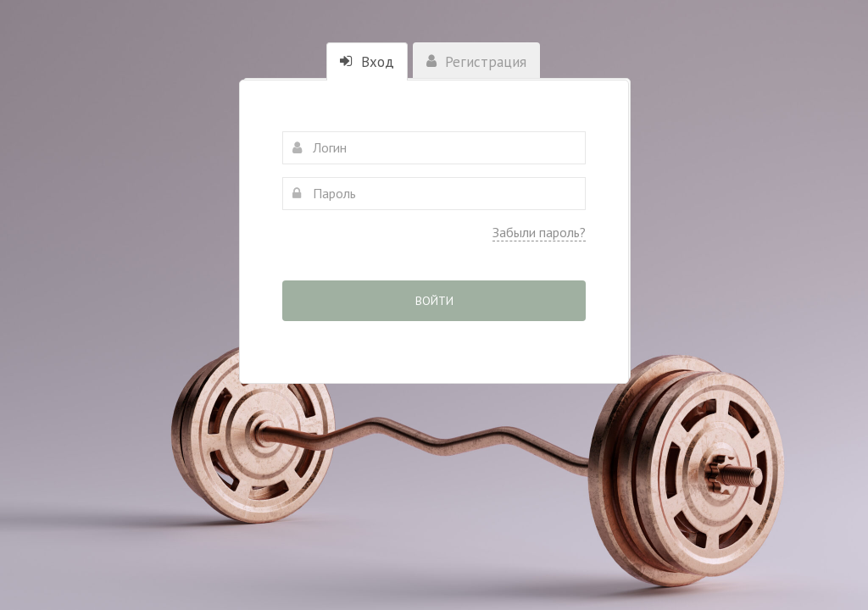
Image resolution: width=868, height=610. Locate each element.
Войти (434, 301)
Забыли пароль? (539, 232)
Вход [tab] (367, 62)
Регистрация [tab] (476, 62)
